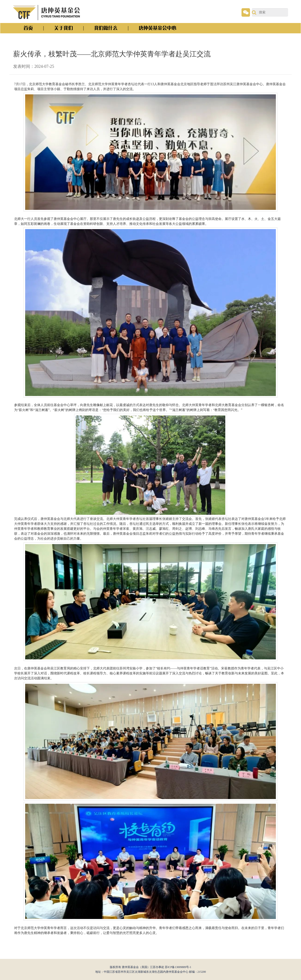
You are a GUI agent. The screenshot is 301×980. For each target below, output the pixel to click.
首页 (28, 28)
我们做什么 (106, 28)
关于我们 (63, 28)
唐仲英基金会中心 (158, 28)
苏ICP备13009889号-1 (178, 967)
